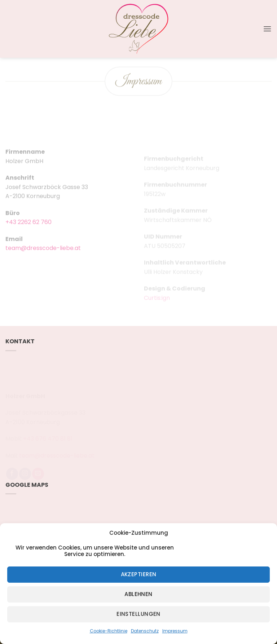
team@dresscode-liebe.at (43, 254)
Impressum (175, 631)
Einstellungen (138, 614)
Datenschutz (145, 631)
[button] (267, 29)
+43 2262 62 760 (28, 228)
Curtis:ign (157, 302)
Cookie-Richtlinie (109, 631)
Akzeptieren (139, 574)
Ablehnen (138, 594)
